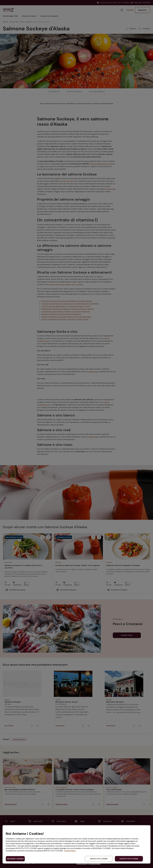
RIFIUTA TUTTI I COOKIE (99, 859)
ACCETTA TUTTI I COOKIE (129, 859)
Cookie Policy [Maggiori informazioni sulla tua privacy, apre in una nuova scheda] (70, 851)
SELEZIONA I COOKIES (15, 859)
